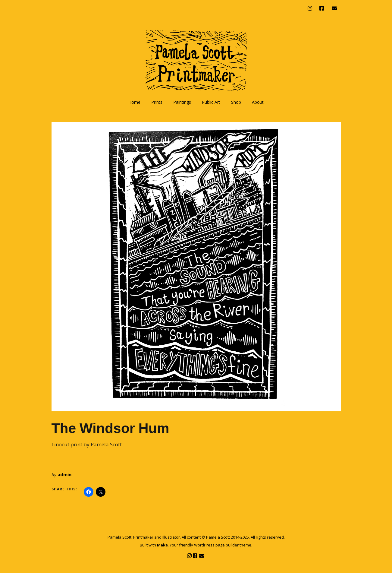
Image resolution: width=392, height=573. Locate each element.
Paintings (182, 102)
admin (64, 474)
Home (134, 102)
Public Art (211, 102)
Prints (157, 102)
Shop (236, 102)
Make (162, 545)
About (258, 102)
